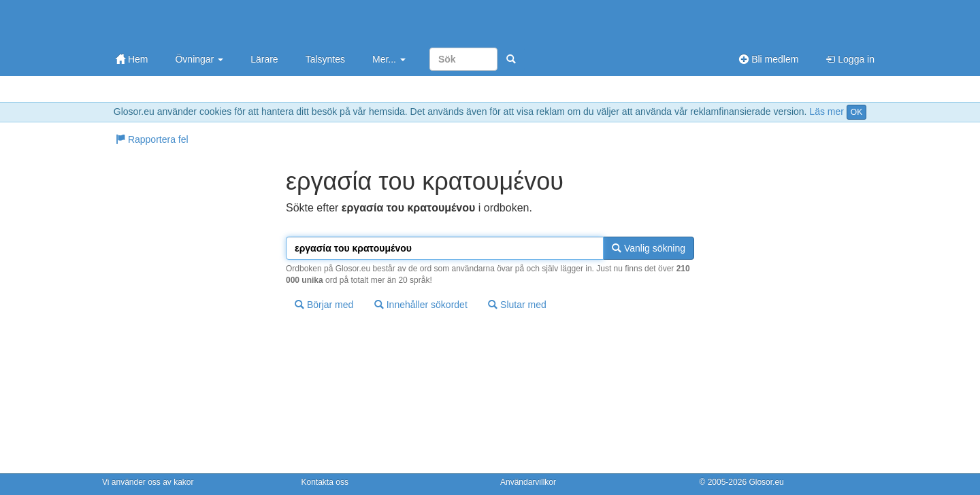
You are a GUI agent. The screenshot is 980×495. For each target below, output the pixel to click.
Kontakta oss (325, 482)
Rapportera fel (152, 139)
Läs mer (827, 112)
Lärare (264, 59)
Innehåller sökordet (421, 305)
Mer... (389, 59)
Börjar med (324, 305)
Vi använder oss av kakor (148, 482)
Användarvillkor (528, 482)
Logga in (850, 59)
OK (856, 112)
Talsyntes (325, 59)
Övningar (199, 59)
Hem (132, 59)
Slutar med (517, 305)
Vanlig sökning (649, 248)
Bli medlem (769, 59)
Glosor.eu (766, 482)
